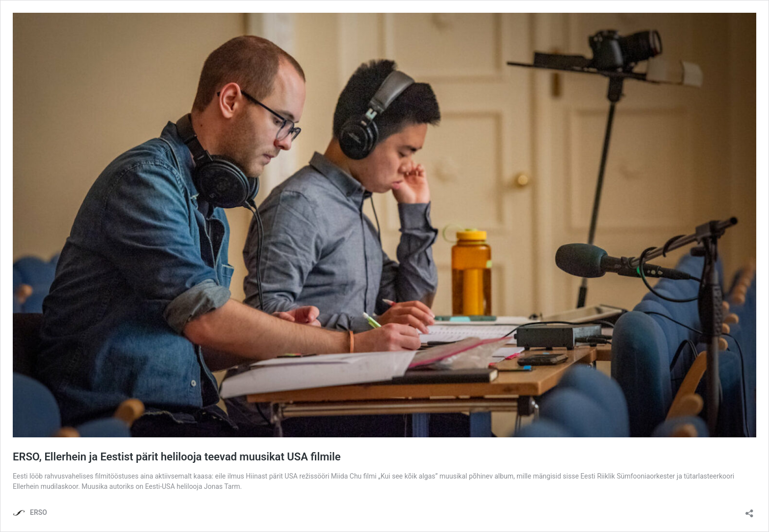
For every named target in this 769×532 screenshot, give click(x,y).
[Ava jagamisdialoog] (749, 510)
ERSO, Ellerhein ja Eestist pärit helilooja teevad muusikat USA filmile (177, 457)
